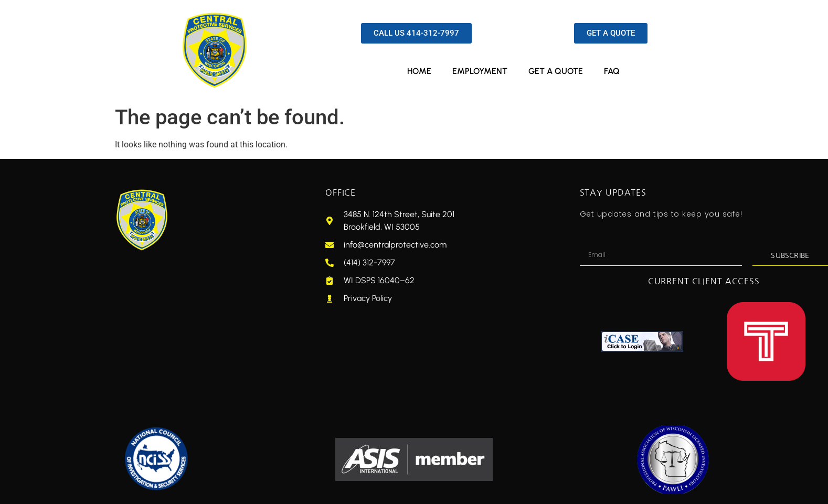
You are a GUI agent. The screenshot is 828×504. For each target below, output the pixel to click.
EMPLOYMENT (480, 71)
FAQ (612, 71)
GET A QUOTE (556, 71)
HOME (419, 71)
